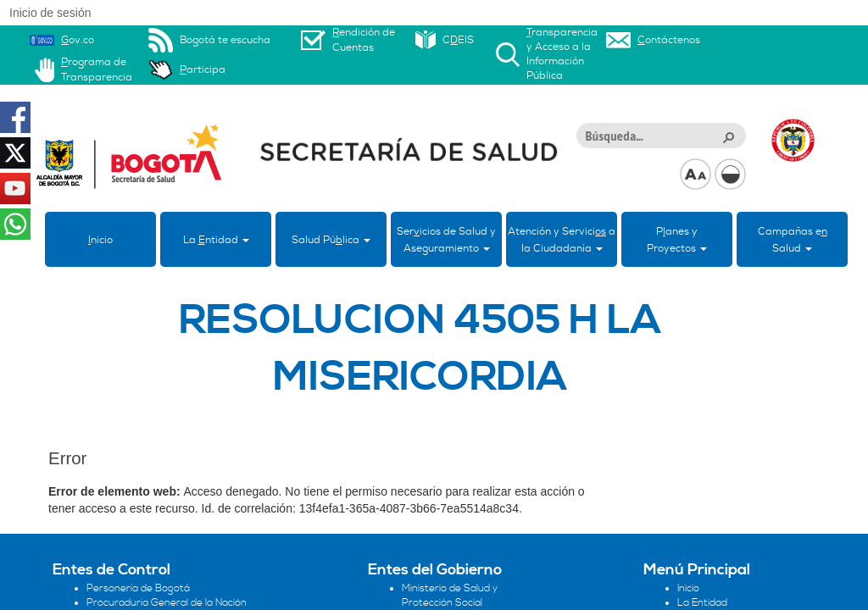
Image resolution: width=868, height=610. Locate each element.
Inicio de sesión (50, 13)
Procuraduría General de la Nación (167, 603)
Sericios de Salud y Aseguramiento (446, 240)
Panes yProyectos (677, 240)
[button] (728, 136)
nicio (100, 240)
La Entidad (702, 603)
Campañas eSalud (793, 240)
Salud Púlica (331, 240)
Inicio (688, 588)
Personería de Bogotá (138, 588)
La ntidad (216, 240)
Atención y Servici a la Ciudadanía (562, 240)
